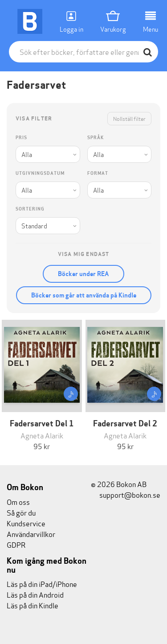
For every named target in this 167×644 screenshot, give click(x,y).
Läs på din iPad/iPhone (42, 584)
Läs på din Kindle (33, 605)
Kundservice (26, 523)
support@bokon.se (126, 494)
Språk (96, 138)
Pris (21, 138)
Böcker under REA (83, 274)
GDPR (16, 544)
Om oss (18, 502)
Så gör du (21, 512)
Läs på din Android (35, 594)
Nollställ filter (129, 118)
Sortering (30, 209)
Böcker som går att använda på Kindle (84, 295)
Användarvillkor (31, 534)
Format (98, 173)
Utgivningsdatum (40, 173)
